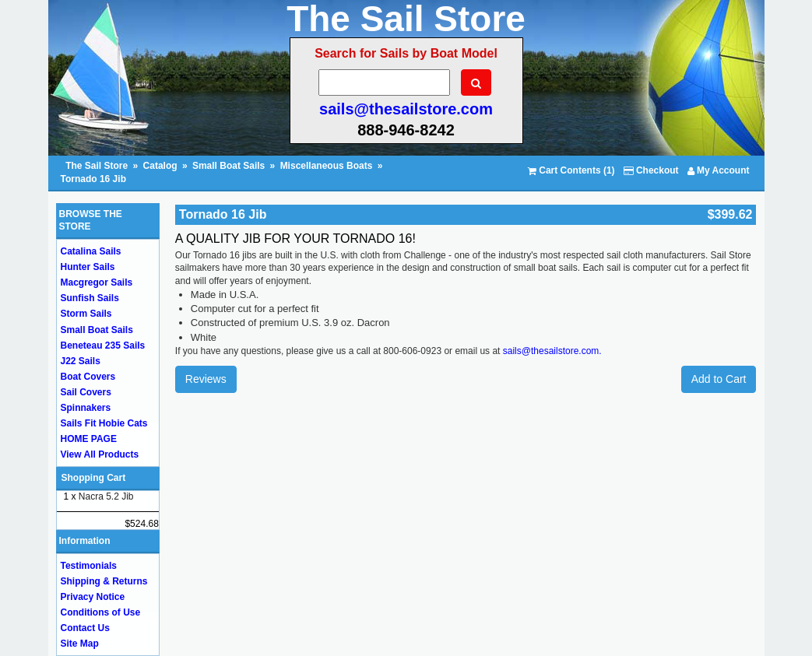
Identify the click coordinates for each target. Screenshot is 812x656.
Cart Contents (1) (571, 170)
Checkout (651, 170)
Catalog (160, 166)
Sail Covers (86, 392)
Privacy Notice (93, 597)
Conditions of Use (101, 612)
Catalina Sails (91, 251)
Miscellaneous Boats (327, 166)
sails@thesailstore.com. (552, 351)
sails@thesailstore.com (406, 109)
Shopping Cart (94, 478)
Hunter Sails (88, 267)
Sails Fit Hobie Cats (104, 423)
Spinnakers (86, 408)
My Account (719, 170)
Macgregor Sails (97, 282)
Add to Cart (719, 379)
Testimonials (89, 566)
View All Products (100, 454)
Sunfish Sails (90, 298)
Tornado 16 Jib (93, 179)
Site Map (80, 644)
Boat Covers (88, 377)
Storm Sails (86, 314)
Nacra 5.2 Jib (106, 496)
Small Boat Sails (228, 166)
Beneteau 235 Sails (103, 346)
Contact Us (85, 628)
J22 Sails (81, 361)
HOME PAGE (89, 439)
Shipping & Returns (104, 581)
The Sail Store (98, 166)
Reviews (206, 379)
